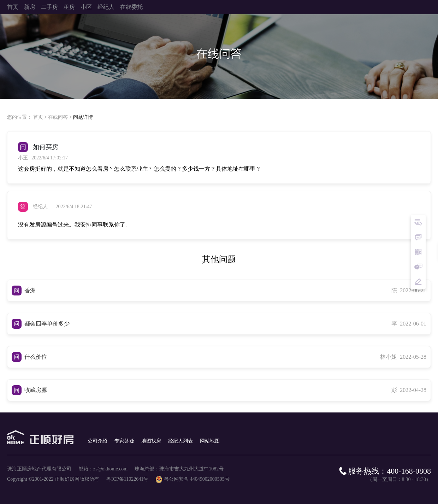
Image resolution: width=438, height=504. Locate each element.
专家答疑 (124, 441)
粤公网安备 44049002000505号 (197, 479)
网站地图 (210, 441)
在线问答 (58, 117)
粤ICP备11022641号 (127, 479)
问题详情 (83, 117)
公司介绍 (97, 441)
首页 (38, 117)
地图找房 (151, 441)
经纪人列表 (180, 441)
